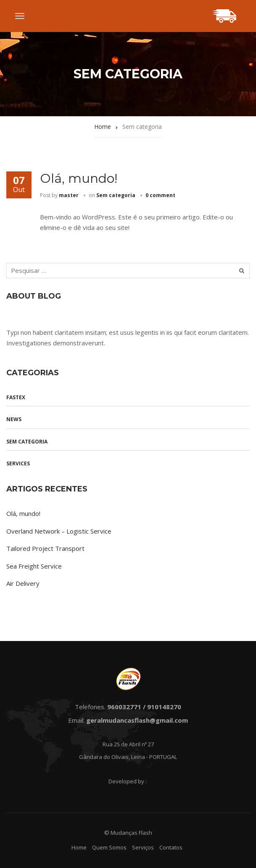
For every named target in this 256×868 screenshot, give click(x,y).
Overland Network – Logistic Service (59, 531)
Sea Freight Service (34, 566)
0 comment (160, 195)
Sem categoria (116, 195)
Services (18, 463)
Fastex (16, 397)
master (69, 195)
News (14, 419)
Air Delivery (23, 583)
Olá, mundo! (79, 178)
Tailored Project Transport (45, 548)
